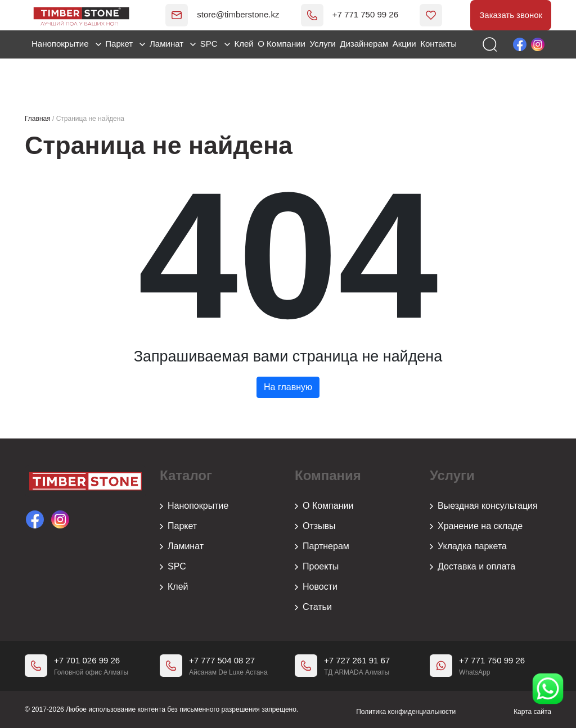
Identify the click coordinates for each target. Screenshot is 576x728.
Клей (244, 45)
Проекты (317, 567)
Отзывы (315, 527)
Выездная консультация (484, 507)
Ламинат (173, 45)
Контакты (438, 45)
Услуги (323, 45)
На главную (288, 387)
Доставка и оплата (472, 567)
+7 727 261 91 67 (357, 661)
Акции (404, 45)
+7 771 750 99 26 (347, 15)
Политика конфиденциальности (406, 709)
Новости (316, 587)
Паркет (125, 45)
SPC (215, 45)
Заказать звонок (508, 15)
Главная (38, 119)
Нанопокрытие (66, 45)
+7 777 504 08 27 (222, 661)
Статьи (313, 608)
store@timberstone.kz (221, 15)
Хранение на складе (476, 527)
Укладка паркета (468, 547)
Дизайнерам (364, 45)
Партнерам (322, 547)
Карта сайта (532, 709)
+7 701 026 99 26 (87, 661)
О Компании (282, 45)
